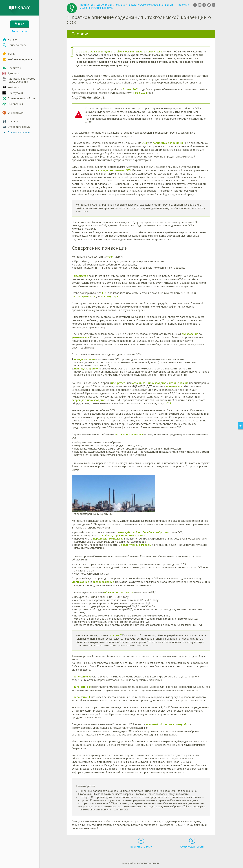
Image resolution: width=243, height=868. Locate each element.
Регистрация (20, 31)
